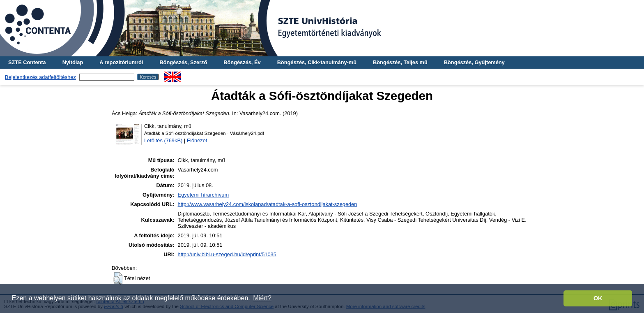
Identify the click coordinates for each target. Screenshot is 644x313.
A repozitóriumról (121, 62)
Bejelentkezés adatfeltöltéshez (40, 77)
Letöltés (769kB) (163, 140)
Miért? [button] (262, 298)
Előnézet (197, 140)
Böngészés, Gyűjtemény (474, 62)
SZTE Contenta (27, 62)
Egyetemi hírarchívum (203, 195)
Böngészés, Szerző (183, 62)
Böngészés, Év (242, 62)
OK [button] (598, 298)
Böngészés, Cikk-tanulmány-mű (317, 62)
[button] (118, 278)
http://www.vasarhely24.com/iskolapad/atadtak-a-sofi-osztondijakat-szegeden (268, 204)
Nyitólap (73, 62)
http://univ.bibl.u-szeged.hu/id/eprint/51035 (227, 254)
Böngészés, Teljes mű (400, 62)
